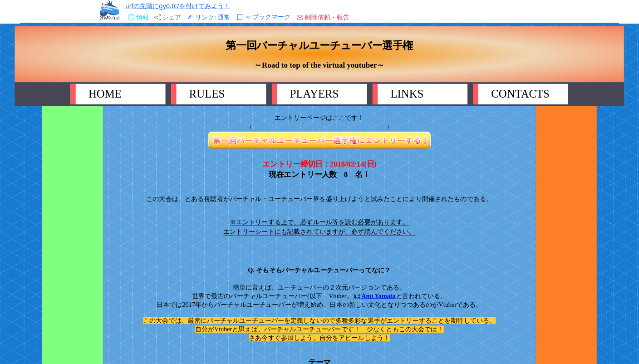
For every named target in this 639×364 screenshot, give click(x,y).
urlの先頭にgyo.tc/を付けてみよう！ (178, 6)
